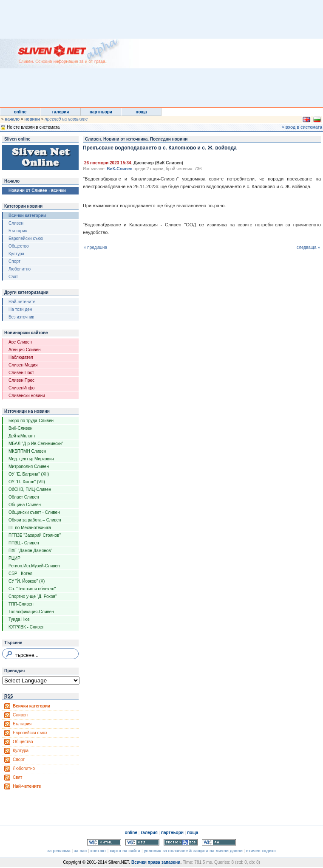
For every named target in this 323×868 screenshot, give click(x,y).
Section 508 (181, 842)
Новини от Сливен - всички (37, 190)
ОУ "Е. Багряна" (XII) (29, 474)
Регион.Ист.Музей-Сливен (34, 566)
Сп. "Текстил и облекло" (32, 589)
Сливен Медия (23, 365)
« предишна (95, 247)
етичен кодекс (261, 851)
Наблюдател (21, 357)
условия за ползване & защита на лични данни (193, 851)
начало (12, 119)
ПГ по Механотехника (30, 528)
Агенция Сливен (25, 350)
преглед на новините (66, 119)
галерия (61, 112)
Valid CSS (142, 842)
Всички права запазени (156, 862)
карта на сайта (125, 851)
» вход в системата (302, 127)
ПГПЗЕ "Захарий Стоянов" (35, 535)
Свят (13, 277)
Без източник (21, 317)
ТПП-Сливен (21, 604)
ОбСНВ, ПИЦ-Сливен (30, 489)
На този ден (20, 309)
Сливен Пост (21, 373)
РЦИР (14, 558)
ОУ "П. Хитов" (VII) (27, 482)
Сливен (16, 223)
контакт (98, 851)
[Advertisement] (175, 53)
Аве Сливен (20, 342)
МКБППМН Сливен (27, 451)
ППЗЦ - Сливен (24, 543)
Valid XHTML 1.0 (104, 842)
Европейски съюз (26, 238)
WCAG (219, 842)
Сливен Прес (21, 380)
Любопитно (20, 269)
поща (141, 112)
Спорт (14, 261)
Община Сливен (25, 505)
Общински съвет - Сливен (34, 512)
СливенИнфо (21, 388)
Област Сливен (24, 497)
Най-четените (22, 302)
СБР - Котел (20, 573)
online (20, 112)
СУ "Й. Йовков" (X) (27, 581)
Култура (16, 254)
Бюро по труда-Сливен (31, 421)
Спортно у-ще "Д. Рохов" (33, 596)
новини (32, 119)
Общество (19, 246)
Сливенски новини (27, 396)
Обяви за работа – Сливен (35, 520)
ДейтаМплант (22, 436)
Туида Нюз (19, 619)
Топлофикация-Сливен (31, 612)
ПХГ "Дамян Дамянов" (30, 551)
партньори (101, 112)
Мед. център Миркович (31, 459)
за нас (80, 851)
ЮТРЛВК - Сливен (27, 627)
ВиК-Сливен (20, 428)
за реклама (59, 851)
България (18, 231)
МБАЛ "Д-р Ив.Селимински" (36, 444)
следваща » (308, 247)
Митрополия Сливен (29, 466)
